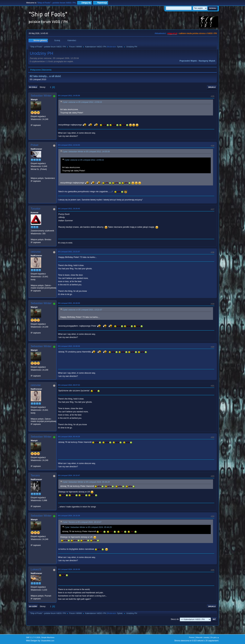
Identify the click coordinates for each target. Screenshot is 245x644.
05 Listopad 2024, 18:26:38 (69, 569)
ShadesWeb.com (48, 641)
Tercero (35, 475)
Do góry (33, 606)
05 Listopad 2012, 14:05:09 (69, 96)
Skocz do (175, 619)
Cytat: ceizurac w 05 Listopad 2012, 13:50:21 (82, 102)
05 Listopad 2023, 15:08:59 (69, 346)
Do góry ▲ (215, 637)
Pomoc (192, 637)
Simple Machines (48, 637)
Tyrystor (36, 209)
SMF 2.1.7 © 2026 (33, 637)
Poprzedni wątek (188, 61)
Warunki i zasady (203, 637)
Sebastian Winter (41, 96)
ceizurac (36, 252)
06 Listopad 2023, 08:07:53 (69, 385)
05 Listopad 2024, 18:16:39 (69, 516)
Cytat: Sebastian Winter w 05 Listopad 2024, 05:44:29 (86, 482)
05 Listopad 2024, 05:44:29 (69, 437)
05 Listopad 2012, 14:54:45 (69, 145)
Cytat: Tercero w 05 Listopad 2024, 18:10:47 (82, 522)
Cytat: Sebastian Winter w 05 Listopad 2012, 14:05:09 (86, 152)
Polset (34, 145)
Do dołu (33, 87)
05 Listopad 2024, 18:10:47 (69, 475)
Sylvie (120, 47)
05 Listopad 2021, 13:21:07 (69, 252)
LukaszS (36, 569)
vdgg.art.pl (172, 33)
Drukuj (212, 87)
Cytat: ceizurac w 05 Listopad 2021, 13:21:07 (82, 310)
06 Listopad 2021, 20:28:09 (69, 303)
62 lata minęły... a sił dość (45, 76)
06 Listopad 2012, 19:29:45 (69, 209)
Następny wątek (207, 61)
